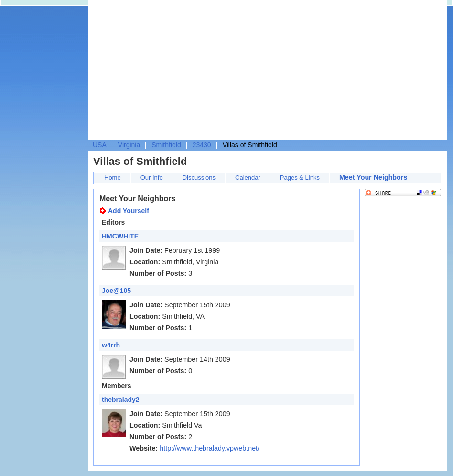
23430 (202, 145)
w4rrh (111, 345)
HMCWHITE (120, 236)
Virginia (129, 145)
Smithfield (166, 145)
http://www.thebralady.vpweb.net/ (210, 448)
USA (100, 145)
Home (113, 178)
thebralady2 (121, 400)
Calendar (248, 178)
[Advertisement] (229, 72)
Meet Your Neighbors (373, 177)
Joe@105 (116, 291)
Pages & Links (300, 178)
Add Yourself (129, 211)
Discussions (199, 178)
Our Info (152, 178)
